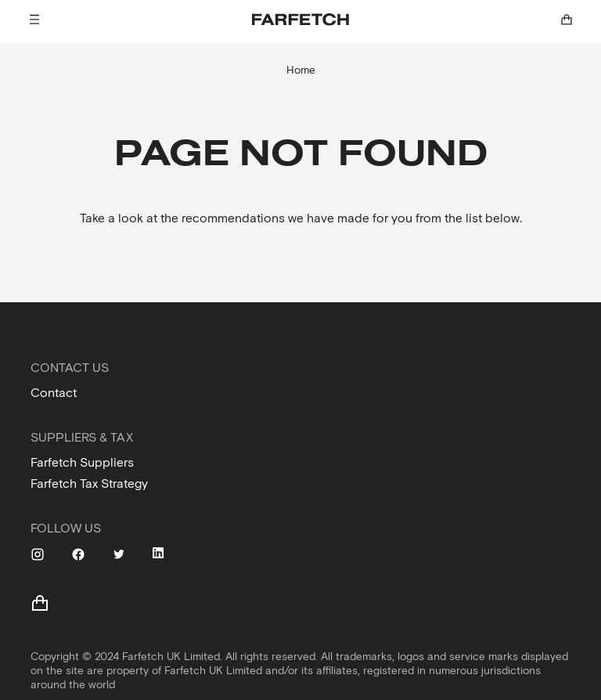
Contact (54, 393)
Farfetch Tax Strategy (89, 484)
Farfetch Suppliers (82, 462)
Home (301, 70)
